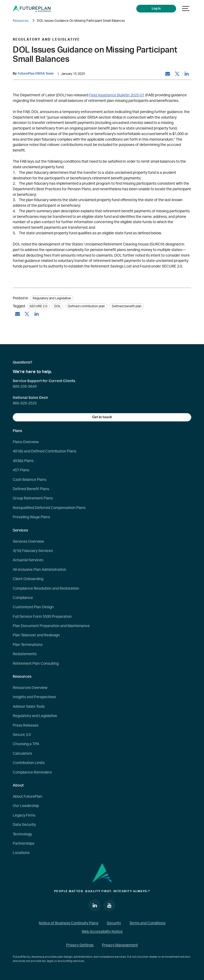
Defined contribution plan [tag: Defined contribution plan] (86, 306)
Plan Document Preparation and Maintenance (51, 626)
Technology (22, 834)
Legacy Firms (24, 815)
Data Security (24, 825)
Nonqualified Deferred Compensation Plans (49, 508)
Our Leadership (26, 806)
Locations (21, 853)
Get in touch (102, 417)
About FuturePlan (27, 797)
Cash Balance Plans (29, 480)
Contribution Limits (29, 763)
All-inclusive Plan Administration (39, 570)
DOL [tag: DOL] (58, 306)
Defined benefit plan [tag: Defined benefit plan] (127, 306)
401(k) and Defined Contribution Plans (44, 451)
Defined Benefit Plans (31, 489)
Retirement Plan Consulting (36, 664)
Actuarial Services (28, 560)
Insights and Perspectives (34, 697)
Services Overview (28, 542)
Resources (21, 21)
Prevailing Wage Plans (31, 517)
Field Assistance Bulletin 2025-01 (117, 95)
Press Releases (26, 726)
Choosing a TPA (26, 744)
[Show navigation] (186, 9)
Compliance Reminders (32, 772)
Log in (156, 9)
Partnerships (24, 844)
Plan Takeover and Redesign (36, 635)
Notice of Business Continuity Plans (69, 923)
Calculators (22, 754)
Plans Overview (26, 442)
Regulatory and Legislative (35, 716)
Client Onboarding (28, 579)
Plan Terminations (28, 645)
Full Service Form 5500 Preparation (42, 617)
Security (114, 923)
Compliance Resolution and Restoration (46, 589)
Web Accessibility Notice (102, 932)
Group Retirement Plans (33, 498)
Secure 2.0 (22, 735)
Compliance (23, 598)
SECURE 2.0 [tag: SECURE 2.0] (38, 306)
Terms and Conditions (147, 923)
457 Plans (21, 470)
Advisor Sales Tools (29, 707)
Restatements (25, 654)
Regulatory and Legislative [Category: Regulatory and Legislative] (52, 298)
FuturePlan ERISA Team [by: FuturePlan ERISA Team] (36, 74)
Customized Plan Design (33, 607)
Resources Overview (30, 688)
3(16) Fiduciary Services (33, 551)
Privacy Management (120, 945)
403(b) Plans (23, 461)
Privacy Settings (80, 945)
